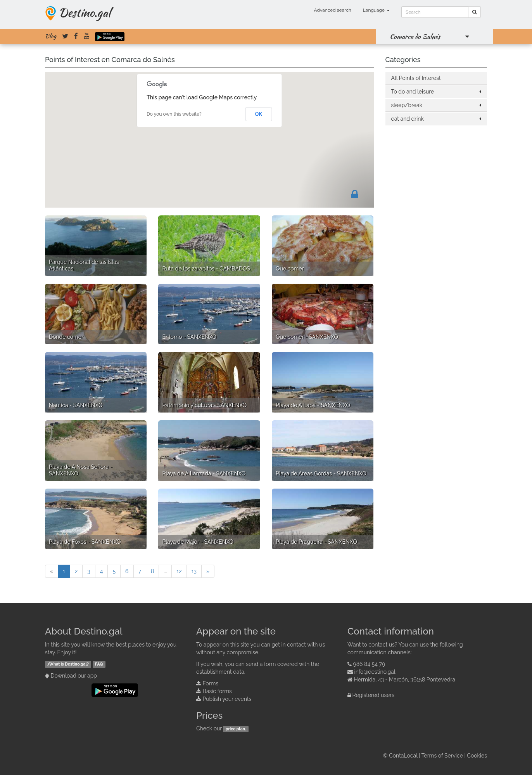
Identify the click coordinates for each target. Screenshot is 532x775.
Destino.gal (85, 12)
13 (194, 571)
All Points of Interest (416, 78)
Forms (211, 683)
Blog (51, 36)
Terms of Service (442, 756)
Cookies (477, 756)
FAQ (99, 664)
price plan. (236, 729)
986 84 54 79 (369, 664)
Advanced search (333, 10)
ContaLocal (403, 756)
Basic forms (217, 691)
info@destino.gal (375, 672)
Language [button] (376, 10)
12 (179, 571)
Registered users (374, 695)
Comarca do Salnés (415, 36)
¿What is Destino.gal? (68, 664)
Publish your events (227, 699)
